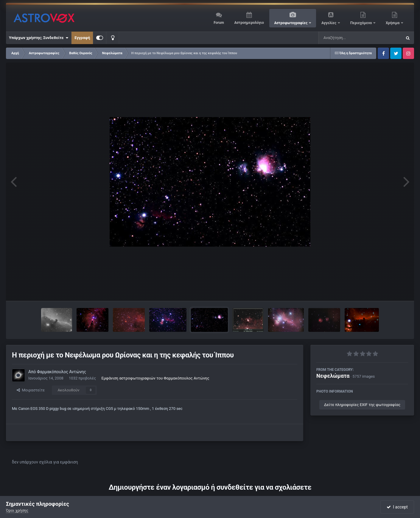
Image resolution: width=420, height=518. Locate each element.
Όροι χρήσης (17, 510)
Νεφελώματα (333, 376)
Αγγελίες (329, 23)
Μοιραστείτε (31, 390)
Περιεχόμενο (362, 23)
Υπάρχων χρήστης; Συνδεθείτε (39, 38)
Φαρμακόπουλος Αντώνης (62, 372)
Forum (219, 23)
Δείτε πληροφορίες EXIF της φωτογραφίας (362, 405)
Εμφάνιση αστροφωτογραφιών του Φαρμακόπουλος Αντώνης (155, 378)
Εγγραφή (82, 38)
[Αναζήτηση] (348, 38)
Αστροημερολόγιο (249, 23)
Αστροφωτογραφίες (291, 23)
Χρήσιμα (393, 23)
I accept (397, 507)
